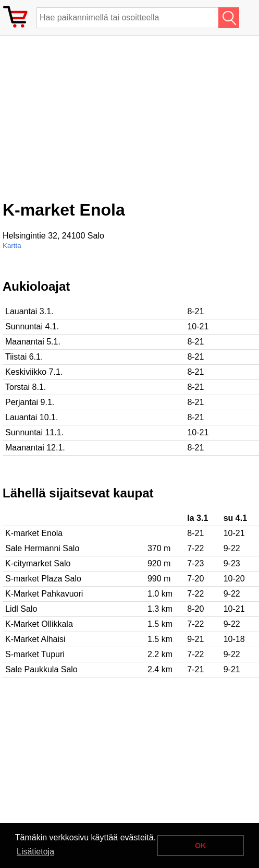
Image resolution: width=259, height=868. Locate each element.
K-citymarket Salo (38, 563)
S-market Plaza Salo (43, 579)
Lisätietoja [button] (35, 852)
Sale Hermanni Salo (42, 548)
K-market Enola (34, 533)
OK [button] (201, 846)
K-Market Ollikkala (39, 624)
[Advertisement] (86, 122)
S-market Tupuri (35, 654)
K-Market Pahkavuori (44, 594)
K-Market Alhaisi (35, 639)
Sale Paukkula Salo (41, 669)
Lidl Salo (21, 609)
